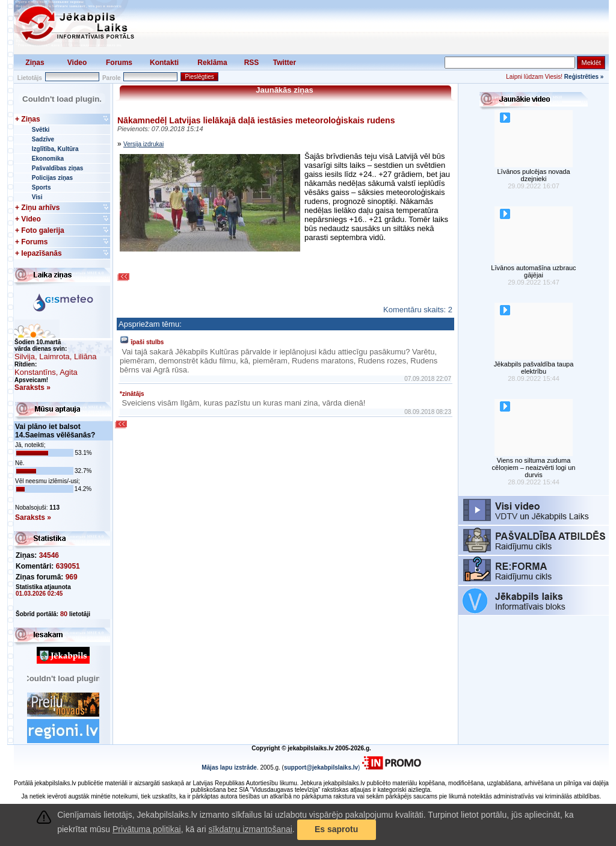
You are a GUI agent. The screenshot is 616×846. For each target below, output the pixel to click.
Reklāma (212, 63)
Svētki (41, 130)
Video (77, 63)
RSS (252, 63)
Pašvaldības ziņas (58, 168)
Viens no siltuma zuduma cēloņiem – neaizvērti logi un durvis (534, 468)
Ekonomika (48, 159)
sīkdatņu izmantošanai (251, 829)
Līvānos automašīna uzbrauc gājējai (533, 271)
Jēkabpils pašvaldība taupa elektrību (534, 368)
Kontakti (164, 63)
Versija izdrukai (143, 144)
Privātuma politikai (147, 829)
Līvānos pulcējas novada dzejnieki (533, 175)
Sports (42, 187)
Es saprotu (336, 829)
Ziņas (35, 63)
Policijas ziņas (52, 178)
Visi (37, 197)
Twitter (285, 63)
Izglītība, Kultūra (55, 149)
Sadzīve (43, 139)
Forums (119, 63)
